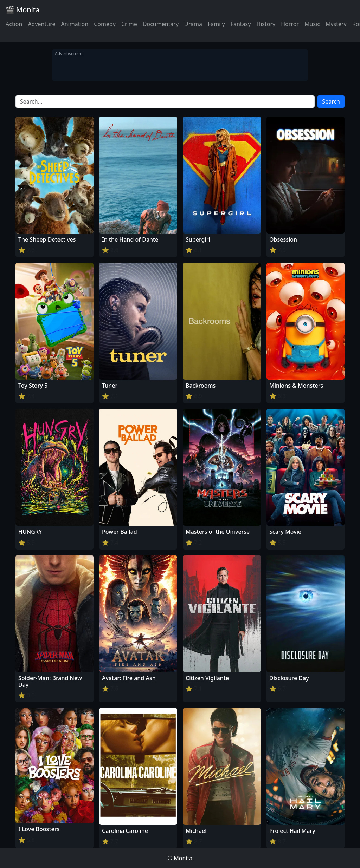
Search (331, 101)
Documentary (161, 24)
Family (216, 24)
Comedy (105, 24)
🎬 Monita (22, 10)
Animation (75, 24)
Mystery (336, 24)
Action (14, 24)
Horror (290, 24)
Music (312, 24)
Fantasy (241, 24)
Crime (129, 24)
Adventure (41, 24)
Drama (193, 24)
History (266, 24)
